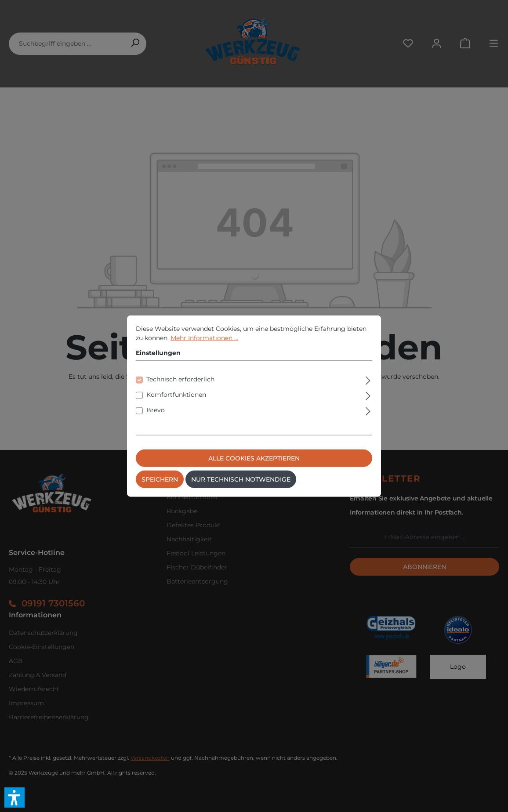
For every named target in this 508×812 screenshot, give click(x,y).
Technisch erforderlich (180, 389)
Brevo (156, 420)
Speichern (160, 489)
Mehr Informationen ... (204, 348)
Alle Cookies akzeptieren (254, 468)
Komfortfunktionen (176, 405)
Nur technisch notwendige (241, 489)
